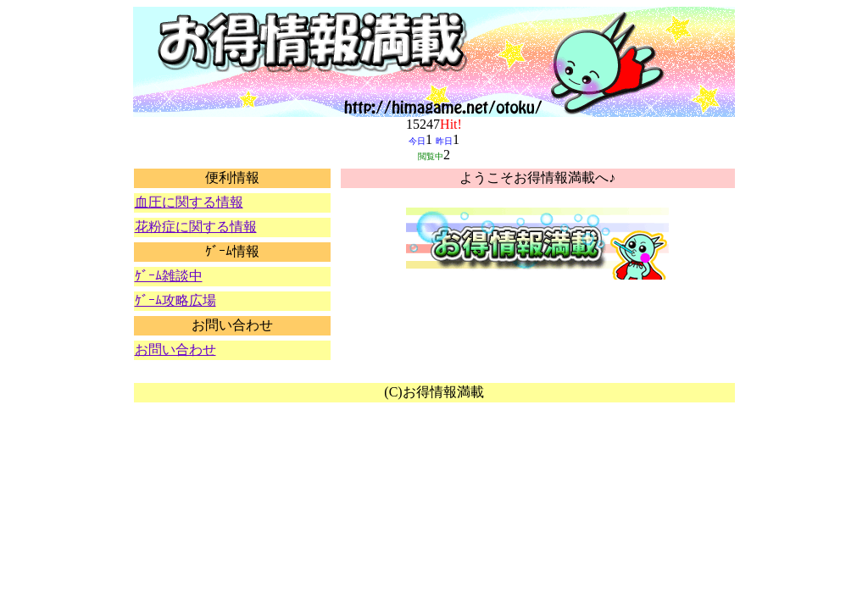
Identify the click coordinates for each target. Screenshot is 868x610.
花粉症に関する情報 (196, 227)
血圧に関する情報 (189, 202)
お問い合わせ (175, 349)
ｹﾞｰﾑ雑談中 (169, 276)
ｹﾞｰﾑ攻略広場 (175, 300)
